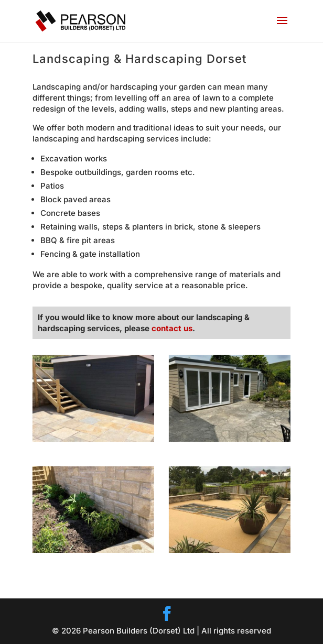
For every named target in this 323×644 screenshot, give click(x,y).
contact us (172, 328)
